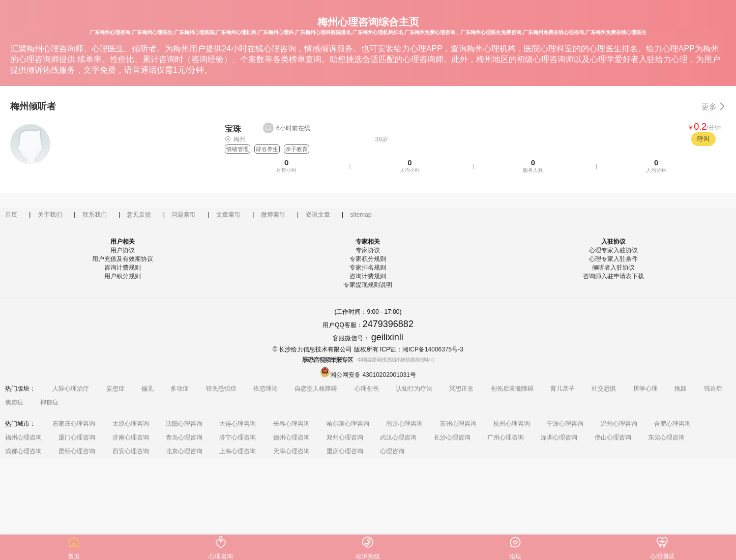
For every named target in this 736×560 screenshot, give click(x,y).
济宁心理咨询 (238, 437)
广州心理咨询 (506, 437)
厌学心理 (645, 389)
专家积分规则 (368, 259)
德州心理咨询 (291, 437)
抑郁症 (49, 402)
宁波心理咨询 (565, 424)
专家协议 (368, 250)
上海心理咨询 (238, 451)
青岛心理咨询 (184, 437)
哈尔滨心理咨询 (348, 424)
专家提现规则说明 (368, 285)
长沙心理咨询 (452, 437)
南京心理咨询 (404, 424)
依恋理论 (266, 389)
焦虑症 (14, 402)
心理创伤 (367, 389)
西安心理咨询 (131, 451)
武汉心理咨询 (398, 437)
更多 (714, 107)
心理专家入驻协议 (613, 250)
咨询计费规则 (123, 268)
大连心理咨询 (238, 424)
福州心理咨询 (23, 437)
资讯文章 (318, 215)
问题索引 (184, 215)
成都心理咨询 (23, 451)
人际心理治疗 (71, 389)
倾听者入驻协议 (613, 268)
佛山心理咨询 (613, 437)
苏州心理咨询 (458, 424)
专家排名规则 (368, 268)
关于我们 (50, 215)
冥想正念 (461, 389)
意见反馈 (139, 215)
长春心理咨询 (291, 424)
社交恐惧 (604, 389)
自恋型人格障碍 (316, 389)
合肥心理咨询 (672, 424)
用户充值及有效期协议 (123, 259)
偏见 (148, 389)
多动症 (180, 389)
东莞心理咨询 (666, 437)
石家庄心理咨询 (74, 424)
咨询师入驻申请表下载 (613, 276)
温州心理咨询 (619, 424)
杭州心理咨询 (512, 424)
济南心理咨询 (131, 437)
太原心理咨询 (131, 424)
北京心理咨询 (184, 451)
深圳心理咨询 (559, 437)
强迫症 (713, 389)
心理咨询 (392, 451)
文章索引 (228, 215)
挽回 (681, 389)
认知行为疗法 (414, 389)
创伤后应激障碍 (512, 389)
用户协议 (123, 250)
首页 (11, 215)
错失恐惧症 (221, 389)
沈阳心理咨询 (184, 424)
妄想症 (115, 389)
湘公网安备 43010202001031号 (368, 375)
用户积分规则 (123, 276)
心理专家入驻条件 (613, 259)
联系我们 (95, 215)
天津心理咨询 (291, 451)
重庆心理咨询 (345, 451)
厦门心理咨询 (77, 437)
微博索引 (273, 215)
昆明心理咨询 (77, 451)
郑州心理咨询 (345, 437)
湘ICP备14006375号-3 (433, 349)
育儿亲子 (563, 389)
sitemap (361, 215)
